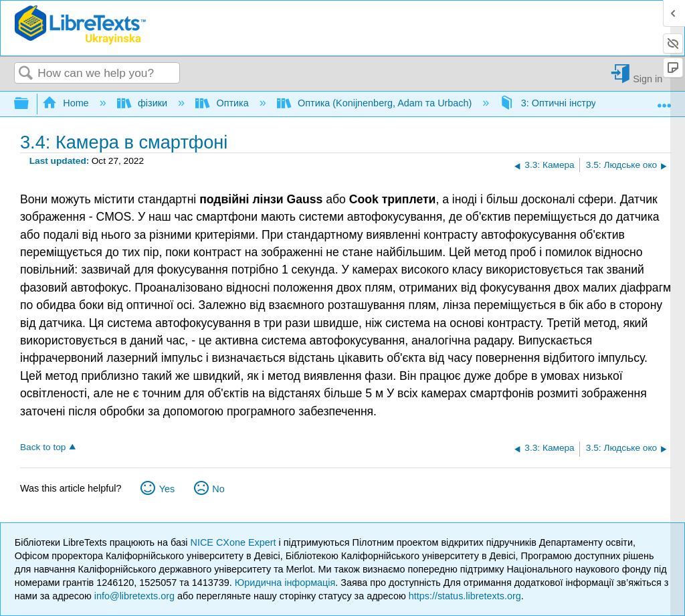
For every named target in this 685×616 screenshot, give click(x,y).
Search (26, 74)
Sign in (648, 79)
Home (67, 103)
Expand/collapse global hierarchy (30, 104)
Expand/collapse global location (664, 100)
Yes (167, 489)
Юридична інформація (285, 583)
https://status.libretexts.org (465, 596)
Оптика (223, 103)
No (218, 489)
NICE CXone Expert (235, 542)
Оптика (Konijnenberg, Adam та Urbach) (376, 103)
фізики (143, 103)
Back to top (43, 447)
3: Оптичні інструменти (563, 103)
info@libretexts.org (134, 596)
